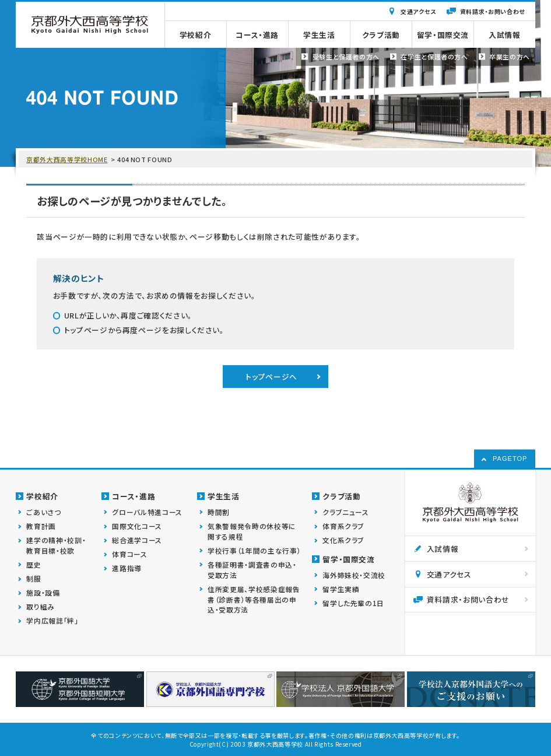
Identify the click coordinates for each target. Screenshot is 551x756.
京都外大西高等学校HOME (67, 159)
